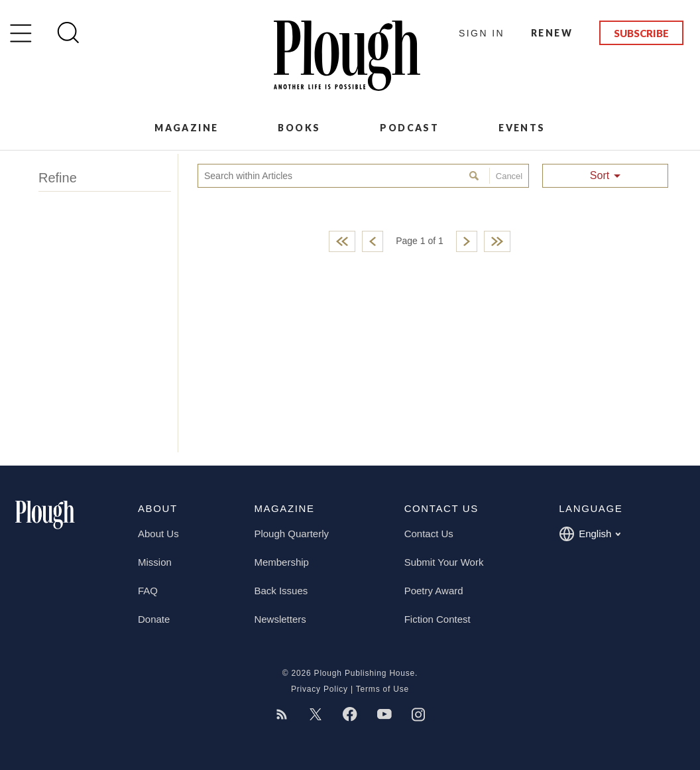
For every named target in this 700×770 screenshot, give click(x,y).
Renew (552, 33)
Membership (281, 562)
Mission (155, 562)
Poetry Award (434, 591)
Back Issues (281, 591)
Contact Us (429, 534)
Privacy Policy (320, 689)
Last (497, 241)
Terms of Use (382, 689)
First (342, 241)
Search (476, 176)
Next (467, 241)
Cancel (506, 176)
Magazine (186, 128)
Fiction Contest (437, 619)
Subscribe (641, 33)
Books (299, 128)
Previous (373, 241)
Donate (154, 619)
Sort (600, 175)
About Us (158, 534)
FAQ (148, 591)
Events (522, 128)
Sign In (482, 33)
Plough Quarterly (291, 534)
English (590, 534)
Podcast (409, 128)
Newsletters (280, 619)
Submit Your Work (444, 562)
